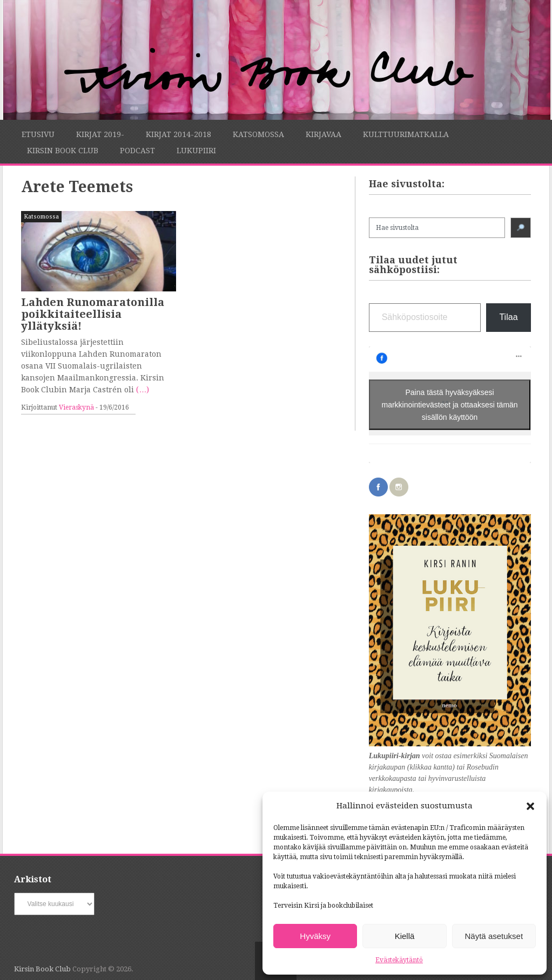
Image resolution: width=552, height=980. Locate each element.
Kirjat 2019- (100, 134)
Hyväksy (315, 936)
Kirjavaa (324, 134)
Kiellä (405, 936)
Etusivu (38, 134)
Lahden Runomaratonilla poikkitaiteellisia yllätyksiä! (93, 314)
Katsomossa (258, 134)
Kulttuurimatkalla (406, 134)
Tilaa (508, 317)
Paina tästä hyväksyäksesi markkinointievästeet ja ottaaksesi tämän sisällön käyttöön (450, 404)
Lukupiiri (196, 151)
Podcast (137, 151)
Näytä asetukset (494, 936)
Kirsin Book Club (63, 151)
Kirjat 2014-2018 (179, 134)
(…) (143, 390)
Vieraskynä (76, 407)
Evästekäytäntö (399, 960)
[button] (530, 806)
